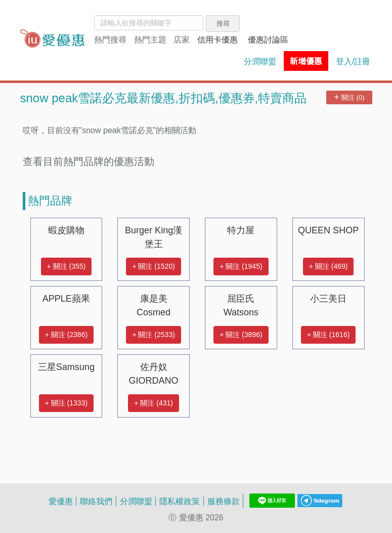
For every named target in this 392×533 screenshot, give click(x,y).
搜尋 (223, 23)
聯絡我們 (96, 501)
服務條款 (224, 501)
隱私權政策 (180, 501)
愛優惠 (61, 501)
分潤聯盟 (260, 61)
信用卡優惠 (217, 39)
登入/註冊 (353, 61)
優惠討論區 (268, 39)
